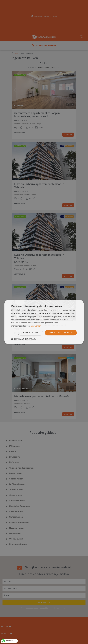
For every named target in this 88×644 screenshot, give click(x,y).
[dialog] (44, 322)
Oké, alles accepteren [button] (61, 333)
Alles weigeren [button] (30, 333)
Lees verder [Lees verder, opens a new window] (36, 326)
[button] (24, 339)
